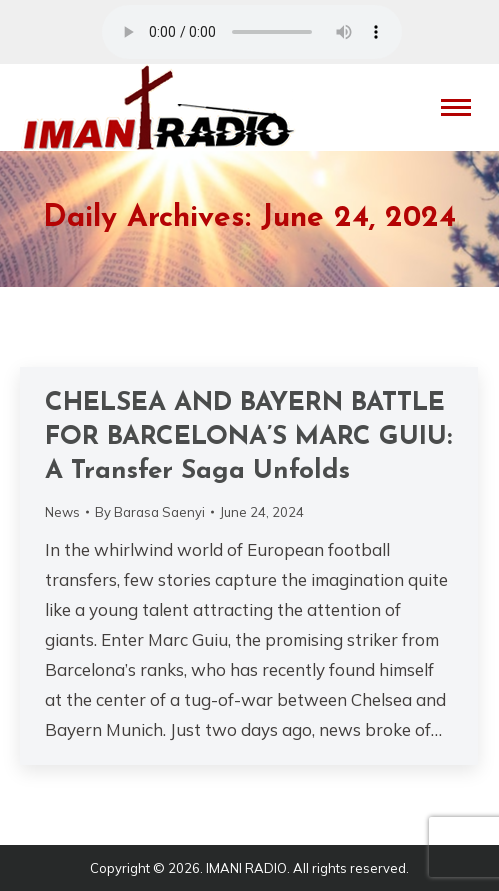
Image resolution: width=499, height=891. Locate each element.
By (150, 512)
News (62, 512)
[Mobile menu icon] (456, 107)
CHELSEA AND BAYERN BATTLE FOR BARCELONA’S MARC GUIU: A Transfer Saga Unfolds (248, 437)
